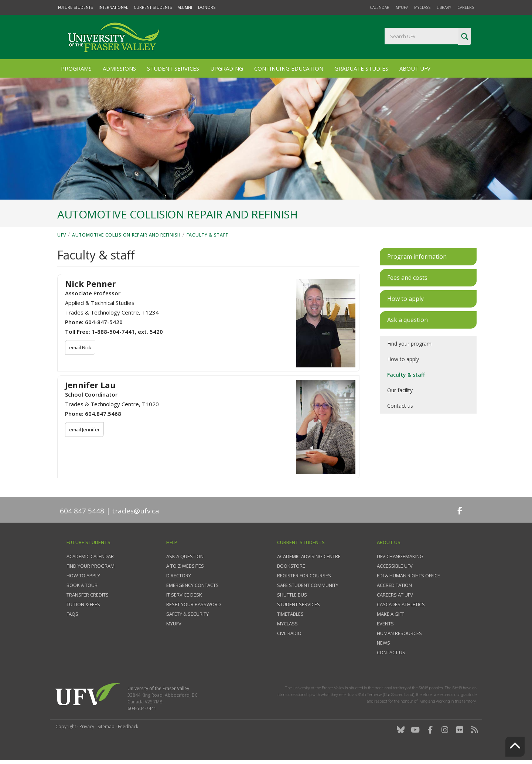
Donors (207, 7)
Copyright (66, 726)
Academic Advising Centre (309, 556)
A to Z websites (185, 566)
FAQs (72, 614)
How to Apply (83, 575)
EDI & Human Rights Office (408, 575)
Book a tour (82, 585)
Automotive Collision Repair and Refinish (126, 235)
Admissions (119, 68)
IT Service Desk (184, 595)
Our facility (400, 390)
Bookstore (291, 566)
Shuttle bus (292, 595)
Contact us (400, 406)
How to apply (403, 359)
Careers (466, 7)
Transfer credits (88, 595)
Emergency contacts (192, 585)
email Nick (80, 347)
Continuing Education (289, 68)
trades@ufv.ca (136, 511)
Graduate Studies (361, 68)
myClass (422, 7)
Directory (179, 575)
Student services (299, 604)
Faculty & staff (207, 235)
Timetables (290, 614)
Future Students (75, 7)
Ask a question (185, 556)
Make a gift (391, 614)
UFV (62, 235)
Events (385, 624)
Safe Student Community (308, 585)
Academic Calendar (90, 556)
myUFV (402, 7)
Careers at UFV (395, 595)
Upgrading (227, 68)
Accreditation (394, 585)
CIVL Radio (289, 633)
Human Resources (399, 633)
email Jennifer (85, 429)
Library (444, 7)
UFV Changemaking (400, 556)
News (383, 643)
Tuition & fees (83, 604)
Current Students (153, 7)
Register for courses (304, 575)
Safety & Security (187, 614)
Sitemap (106, 726)
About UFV (415, 68)
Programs (76, 68)
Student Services (173, 68)
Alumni (185, 7)
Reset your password (194, 604)
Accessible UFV (395, 566)
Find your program (409, 344)
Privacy (87, 726)
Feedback (128, 726)
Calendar (380, 7)
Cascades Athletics (401, 604)
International (113, 7)
